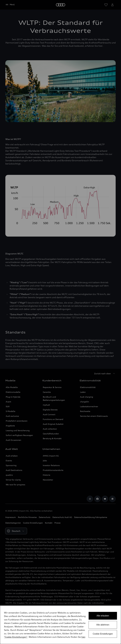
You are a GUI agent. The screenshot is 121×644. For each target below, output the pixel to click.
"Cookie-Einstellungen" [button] (16, 637)
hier (83, 637)
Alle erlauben (103, 616)
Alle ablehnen (103, 625)
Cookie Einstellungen (103, 634)
